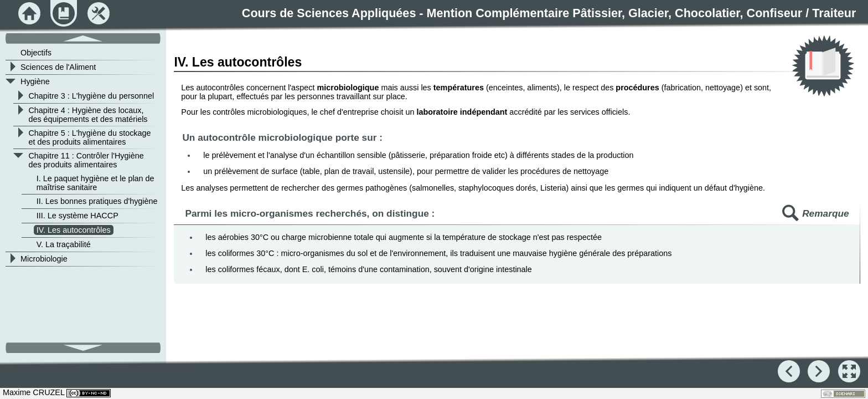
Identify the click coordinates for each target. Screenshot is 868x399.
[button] (849, 371)
